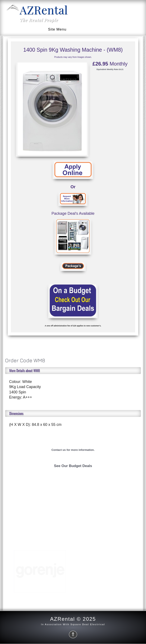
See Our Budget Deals (73, 466)
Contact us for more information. (73, 450)
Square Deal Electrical (88, 624)
